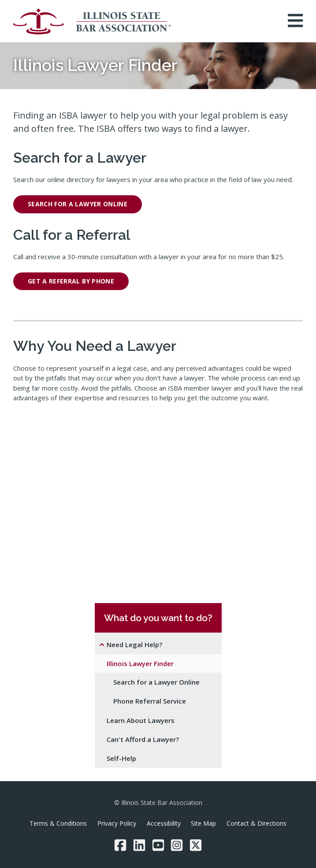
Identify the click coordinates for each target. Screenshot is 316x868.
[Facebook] (120, 845)
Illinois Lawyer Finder (140, 663)
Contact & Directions (257, 823)
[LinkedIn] (139, 845)
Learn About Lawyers (141, 720)
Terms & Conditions (58, 823)
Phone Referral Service (150, 701)
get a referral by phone (71, 281)
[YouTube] (158, 845)
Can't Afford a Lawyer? (143, 739)
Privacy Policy (117, 823)
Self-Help (121, 758)
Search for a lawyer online (78, 204)
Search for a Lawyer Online (156, 682)
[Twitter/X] (196, 845)
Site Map (203, 823)
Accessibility (164, 823)
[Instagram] (177, 845)
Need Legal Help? (134, 644)
